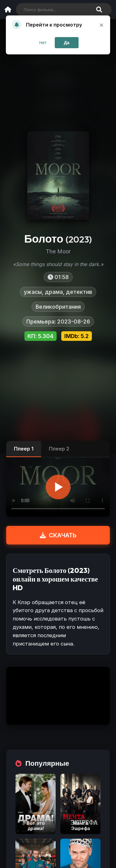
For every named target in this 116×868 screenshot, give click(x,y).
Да (67, 43)
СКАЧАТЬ (58, 535)
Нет (43, 43)
